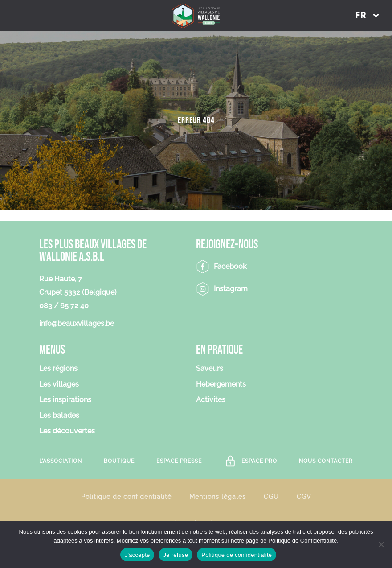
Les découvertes (67, 431)
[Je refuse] (381, 544)
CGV (304, 496)
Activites (211, 400)
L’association (61, 461)
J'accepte (137, 555)
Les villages (59, 385)
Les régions (58, 369)
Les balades (59, 416)
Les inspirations (65, 400)
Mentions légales (218, 496)
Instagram (231, 289)
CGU (271, 496)
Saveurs (210, 369)
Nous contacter (326, 461)
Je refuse (176, 555)
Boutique (119, 461)
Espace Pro (259, 461)
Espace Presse (179, 461)
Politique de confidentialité (126, 496)
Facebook (230, 266)
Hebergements (221, 385)
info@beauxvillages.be (77, 323)
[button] (367, 15)
